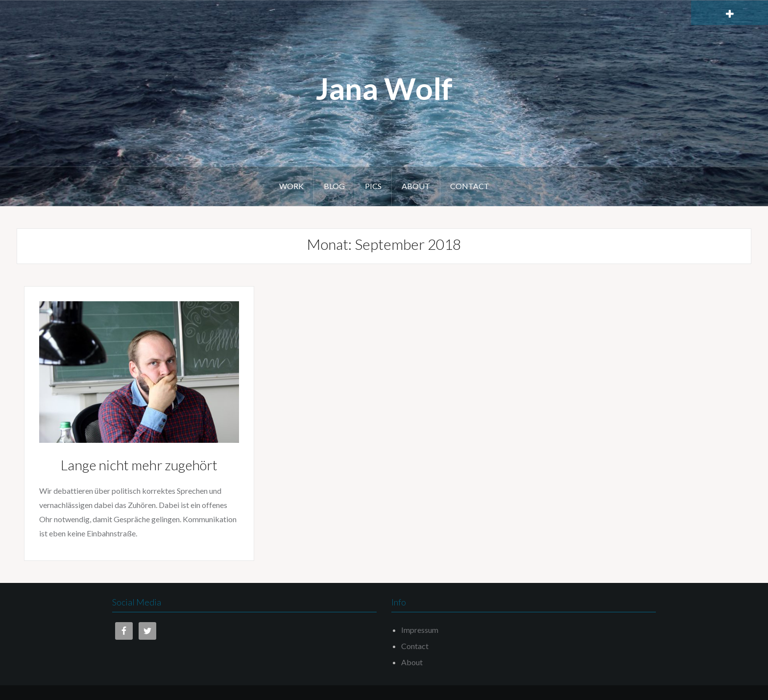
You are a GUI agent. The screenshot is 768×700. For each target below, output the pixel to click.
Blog (334, 186)
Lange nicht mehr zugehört (139, 465)
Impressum (420, 630)
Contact (470, 186)
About (416, 186)
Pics (373, 186)
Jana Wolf (384, 88)
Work (291, 186)
